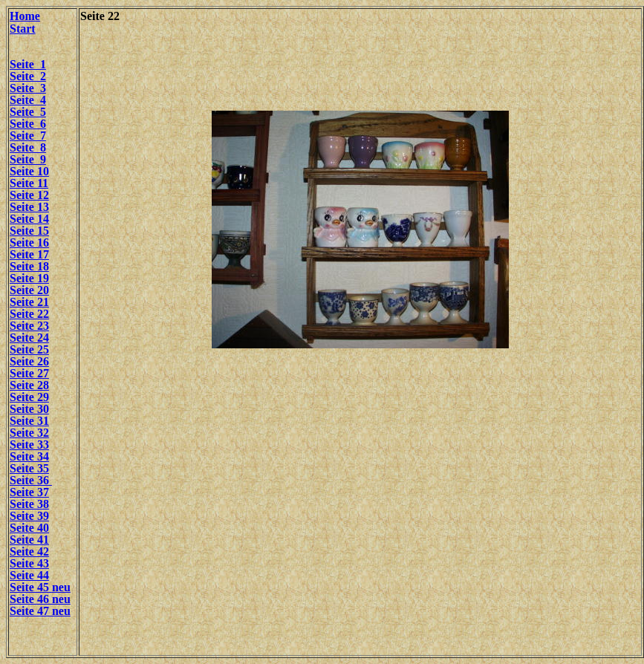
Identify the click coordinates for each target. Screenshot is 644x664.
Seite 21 (29, 302)
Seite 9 (28, 159)
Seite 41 (29, 540)
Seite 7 (28, 136)
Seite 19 (29, 278)
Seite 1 (28, 64)
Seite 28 (29, 385)
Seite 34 (29, 456)
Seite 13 (29, 207)
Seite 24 (29, 338)
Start (23, 29)
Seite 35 (29, 468)
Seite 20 (29, 290)
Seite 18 (29, 266)
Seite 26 (29, 361)
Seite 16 (29, 243)
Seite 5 (28, 112)
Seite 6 (28, 124)
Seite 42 (29, 551)
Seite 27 (29, 373)
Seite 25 (29, 349)
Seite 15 (29, 231)
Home (25, 16)
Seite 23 (29, 326)
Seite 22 (29, 314)
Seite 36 (31, 480)
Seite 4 (28, 100)
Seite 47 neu (40, 611)
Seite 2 (28, 76)
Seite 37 (29, 492)
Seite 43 (29, 563)
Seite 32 (29, 433)
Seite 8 (28, 147)
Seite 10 (29, 171)
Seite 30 (29, 409)
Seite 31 (29, 421)
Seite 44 (29, 575)
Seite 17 (29, 254)
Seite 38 (29, 504)
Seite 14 (29, 219)
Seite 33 (29, 445)
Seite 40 (29, 528)
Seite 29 (29, 397)
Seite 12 (29, 195)
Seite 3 (28, 88)
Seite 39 (29, 516)
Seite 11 (29, 183)
